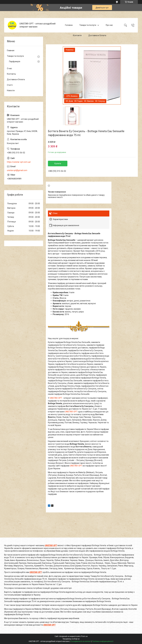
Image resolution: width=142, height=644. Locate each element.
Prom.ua (84, 636)
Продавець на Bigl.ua (71, 639)
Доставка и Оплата (97, 35)
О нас (9, 68)
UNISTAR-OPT (56, 398)
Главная (11, 50)
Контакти (77, 35)
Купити (58, 164)
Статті (10, 85)
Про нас (109, 25)
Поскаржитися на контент (81, 641)
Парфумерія (15, 61)
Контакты (11, 74)
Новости (11, 90)
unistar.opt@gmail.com (17, 170)
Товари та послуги (88, 25)
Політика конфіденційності (103, 641)
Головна (69, 25)
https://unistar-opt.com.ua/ (19, 162)
